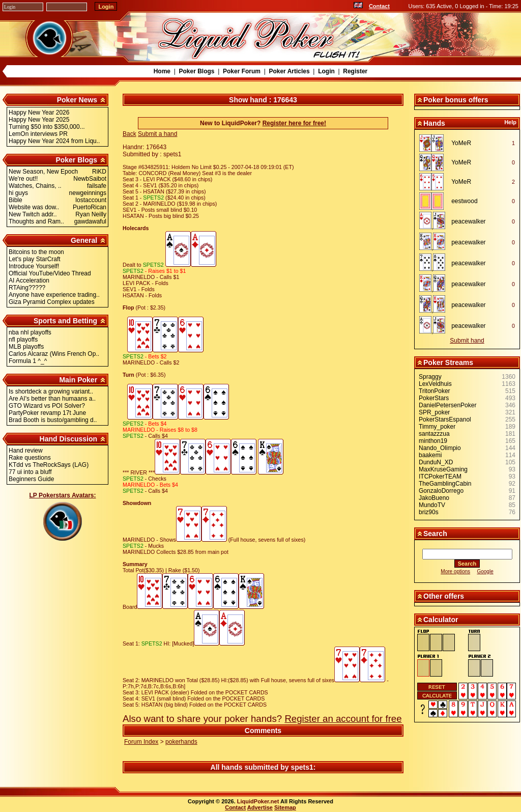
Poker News (77, 100)
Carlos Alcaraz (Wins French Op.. (54, 354)
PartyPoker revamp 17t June (47, 413)
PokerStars (434, 398)
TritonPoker (435, 391)
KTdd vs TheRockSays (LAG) (49, 465)
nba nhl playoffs (30, 332)
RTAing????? (27, 288)
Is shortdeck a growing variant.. (51, 391)
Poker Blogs (196, 71)
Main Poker (78, 380)
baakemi (430, 455)
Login (326, 71)
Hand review (26, 451)
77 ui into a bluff (30, 472)
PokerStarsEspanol (445, 419)
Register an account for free (343, 719)
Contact (379, 6)
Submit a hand (157, 134)
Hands (434, 123)
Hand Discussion (69, 439)
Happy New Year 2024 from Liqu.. (54, 141)
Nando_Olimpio (440, 448)
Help (510, 122)
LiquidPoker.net (258, 801)
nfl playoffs (23, 340)
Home (162, 71)
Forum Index (141, 742)
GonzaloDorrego (441, 491)
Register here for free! (294, 123)
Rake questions (30, 458)
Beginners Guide (31, 479)
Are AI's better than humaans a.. (52, 399)
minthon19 (433, 441)
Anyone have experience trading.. (54, 295)
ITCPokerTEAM (440, 477)
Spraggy (430, 377)
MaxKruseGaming (443, 469)
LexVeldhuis (435, 384)
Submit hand (467, 341)
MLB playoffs (26, 347)
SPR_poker (434, 412)
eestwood (464, 201)
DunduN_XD (436, 462)
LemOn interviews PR (38, 134)
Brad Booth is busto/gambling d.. (53, 420)
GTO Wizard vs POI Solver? (47, 406)
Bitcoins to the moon (36, 252)
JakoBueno (434, 498)
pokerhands (181, 742)
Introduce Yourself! (34, 266)
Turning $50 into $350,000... (47, 127)
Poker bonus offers (456, 100)
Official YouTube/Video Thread (50, 273)
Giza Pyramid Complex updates (52, 302)
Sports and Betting (65, 321)
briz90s (429, 512)
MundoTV (432, 505)
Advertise (260, 807)
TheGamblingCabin (445, 484)
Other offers (444, 596)
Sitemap (285, 807)
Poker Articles (289, 71)
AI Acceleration (29, 281)
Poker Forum (242, 71)
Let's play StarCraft (35, 259)
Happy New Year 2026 (39, 113)
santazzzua (434, 434)
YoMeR (461, 143)
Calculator (441, 620)
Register (355, 71)
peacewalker (468, 221)
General (84, 240)
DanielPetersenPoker (447, 405)
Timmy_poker (437, 427)
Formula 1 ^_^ (28, 361)
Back (129, 134)
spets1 (302, 767)
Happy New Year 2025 (39, 120)
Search (435, 534)
